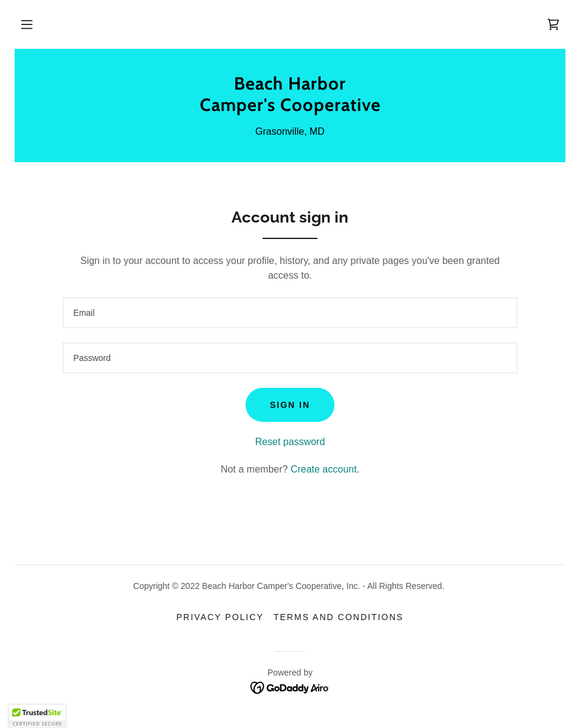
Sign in (290, 405)
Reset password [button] (290, 442)
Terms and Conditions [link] (339, 617)
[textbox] (290, 313)
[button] (27, 24)
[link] (553, 24)
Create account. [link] (325, 469)
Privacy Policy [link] (220, 617)
